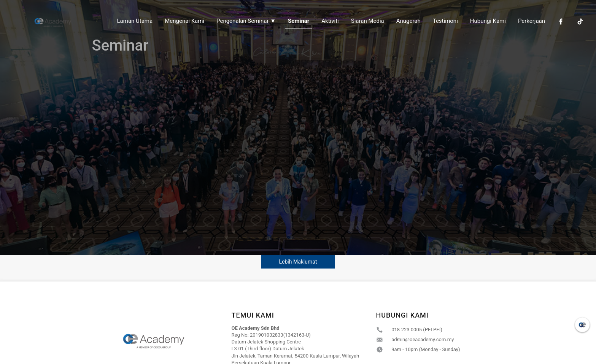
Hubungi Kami (488, 21)
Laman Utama (135, 21)
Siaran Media (368, 21)
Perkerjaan (532, 21)
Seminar (299, 21)
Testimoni (445, 21)
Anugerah (408, 21)
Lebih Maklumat (298, 262)
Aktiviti (330, 21)
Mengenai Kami (184, 21)
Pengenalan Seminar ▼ (246, 21)
